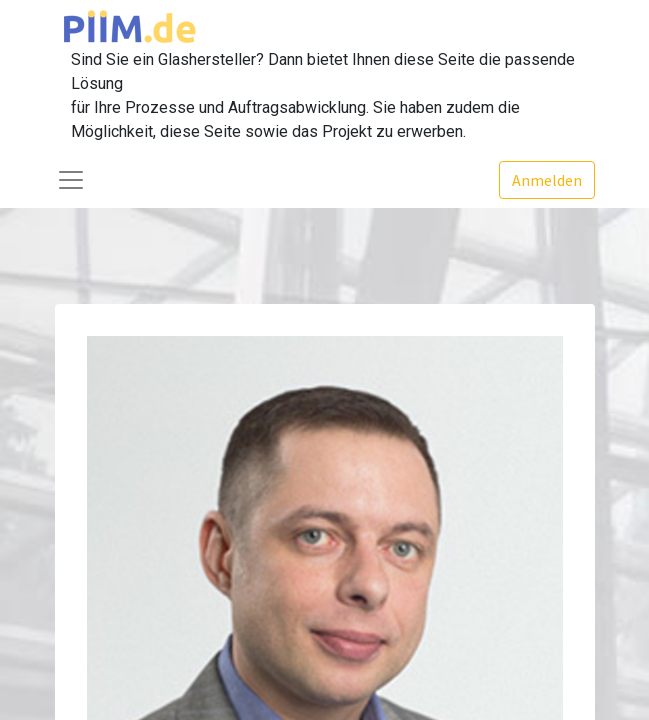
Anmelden (547, 180)
